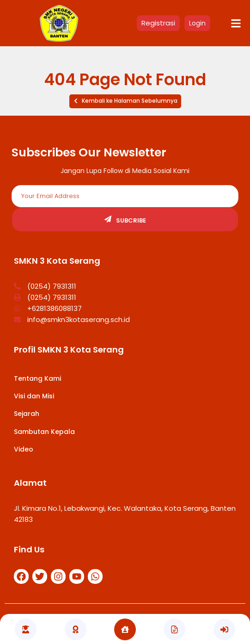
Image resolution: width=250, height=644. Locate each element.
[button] (125, 101)
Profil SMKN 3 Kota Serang (69, 350)
